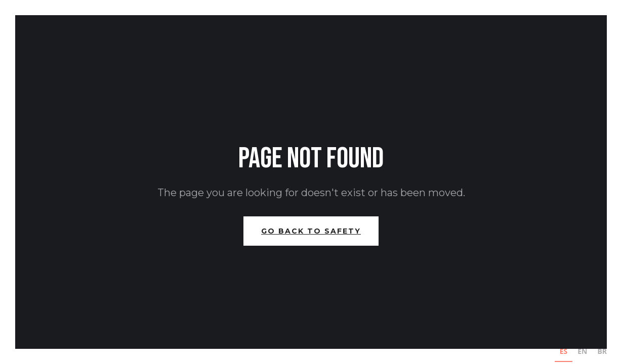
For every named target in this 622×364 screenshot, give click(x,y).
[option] (582, 353)
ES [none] (564, 351)
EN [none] (582, 351)
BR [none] (603, 351)
